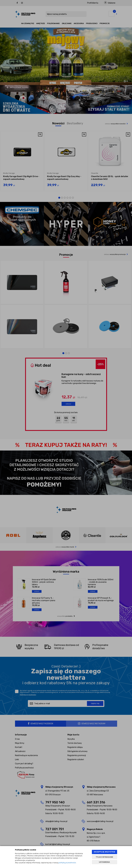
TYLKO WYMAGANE (104, 857)
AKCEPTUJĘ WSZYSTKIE (104, 852)
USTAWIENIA (104, 862)
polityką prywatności (67, 863)
